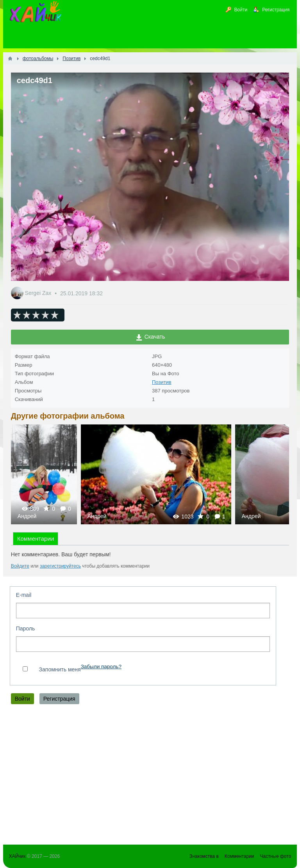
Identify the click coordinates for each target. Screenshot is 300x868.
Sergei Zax (39, 293)
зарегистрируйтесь (60, 566)
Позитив (162, 382)
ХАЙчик (17, 856)
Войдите (20, 566)
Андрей (27, 516)
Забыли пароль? (101, 667)
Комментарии (36, 539)
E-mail (24, 595)
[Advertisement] (150, 776)
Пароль (26, 628)
